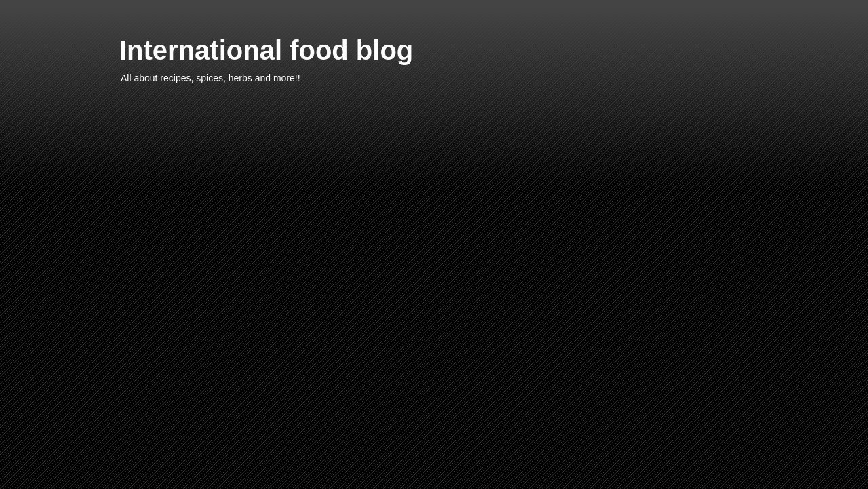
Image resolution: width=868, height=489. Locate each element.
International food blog (266, 50)
